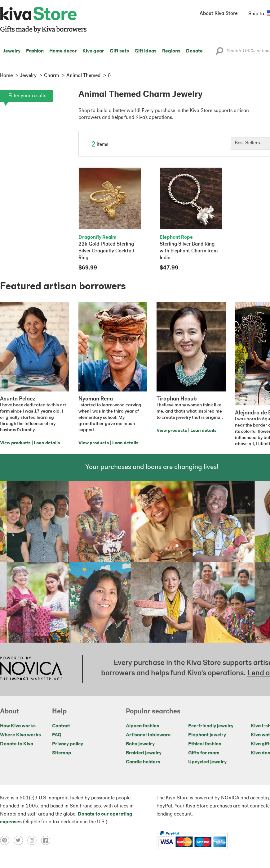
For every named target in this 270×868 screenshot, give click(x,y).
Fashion (35, 51)
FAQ (57, 735)
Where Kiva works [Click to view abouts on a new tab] (20, 735)
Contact (61, 726)
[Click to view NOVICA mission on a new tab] (31, 669)
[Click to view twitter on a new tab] (20, 840)
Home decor (63, 51)
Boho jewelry (140, 744)
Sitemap (62, 753)
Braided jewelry (144, 753)
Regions (171, 51)
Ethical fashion (205, 744)
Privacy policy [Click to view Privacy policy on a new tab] (68, 744)
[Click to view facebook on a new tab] (47, 840)
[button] (219, 52)
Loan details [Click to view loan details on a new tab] (47, 443)
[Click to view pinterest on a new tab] (7, 840)
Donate (194, 51)
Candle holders (143, 762)
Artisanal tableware (148, 735)
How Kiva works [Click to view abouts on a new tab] (18, 726)
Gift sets (119, 51)
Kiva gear (93, 51)
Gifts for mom (204, 753)
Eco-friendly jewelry (211, 726)
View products (15, 443)
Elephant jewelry (207, 735)
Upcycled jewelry (207, 762)
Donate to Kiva (17, 744)
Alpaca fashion (143, 726)
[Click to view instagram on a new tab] (34, 840)
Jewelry (12, 51)
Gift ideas (146, 51)
